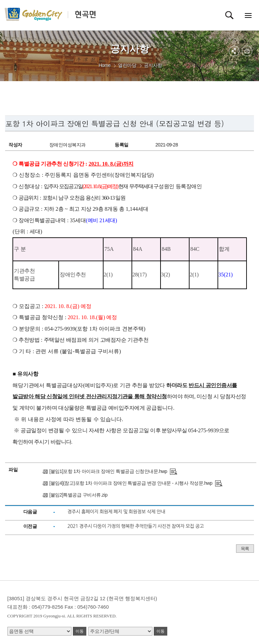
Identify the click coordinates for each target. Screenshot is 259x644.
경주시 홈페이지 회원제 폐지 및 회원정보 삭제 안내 (116, 512)
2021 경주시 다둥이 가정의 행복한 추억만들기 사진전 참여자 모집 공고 (136, 526)
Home (104, 65)
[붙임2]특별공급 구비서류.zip (78, 495)
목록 (245, 549)
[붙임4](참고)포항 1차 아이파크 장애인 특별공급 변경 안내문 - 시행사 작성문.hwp (131, 483)
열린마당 (127, 65)
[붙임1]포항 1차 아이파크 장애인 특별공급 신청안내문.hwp (108, 471)
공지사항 (153, 65)
